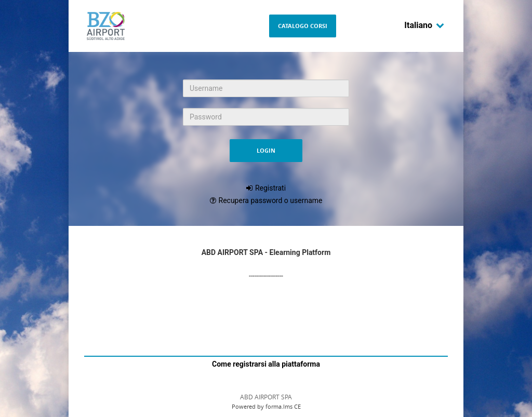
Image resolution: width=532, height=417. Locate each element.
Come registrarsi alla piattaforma (266, 364)
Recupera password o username (271, 200)
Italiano (424, 25)
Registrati (270, 188)
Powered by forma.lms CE (266, 406)
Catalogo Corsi (303, 26)
